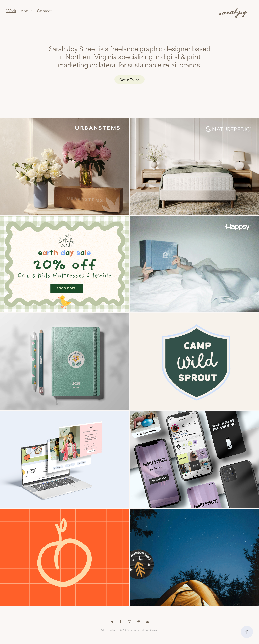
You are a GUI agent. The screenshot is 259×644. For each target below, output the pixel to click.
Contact (44, 10)
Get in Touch (129, 79)
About (26, 10)
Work (11, 10)
